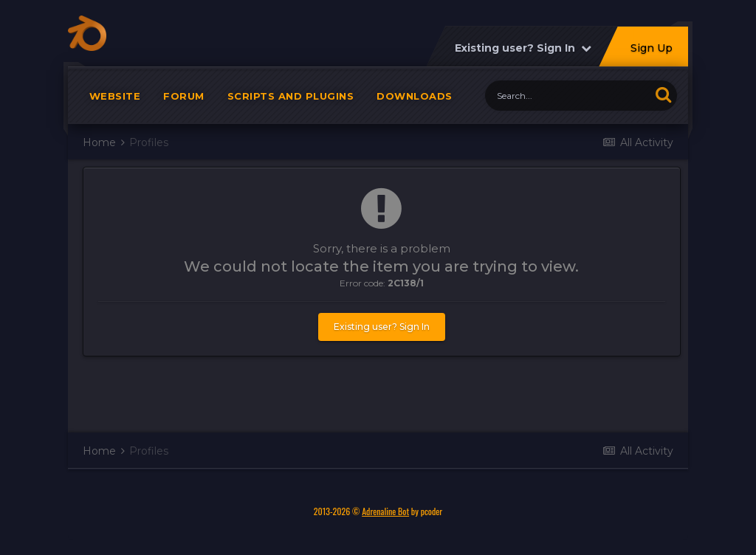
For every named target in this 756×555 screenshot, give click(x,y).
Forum (184, 96)
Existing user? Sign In (523, 48)
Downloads (415, 96)
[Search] (567, 96)
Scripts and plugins (291, 96)
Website (115, 96)
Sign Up (652, 48)
